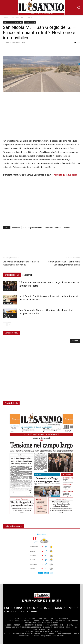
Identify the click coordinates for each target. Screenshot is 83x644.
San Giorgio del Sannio (33, 228)
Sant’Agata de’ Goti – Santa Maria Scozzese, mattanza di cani (64, 263)
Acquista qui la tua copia (65, 175)
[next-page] (9, 324)
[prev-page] (5, 324)
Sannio (67, 228)
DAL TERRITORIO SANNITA (21, 18)
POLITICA (7, 289)
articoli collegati (12, 275)
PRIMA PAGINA (30, 22)
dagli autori (27, 275)
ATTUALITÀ (8, 303)
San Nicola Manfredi (53, 228)
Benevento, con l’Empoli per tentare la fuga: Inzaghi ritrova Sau (21, 263)
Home (5, 18)
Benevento (16, 228)
